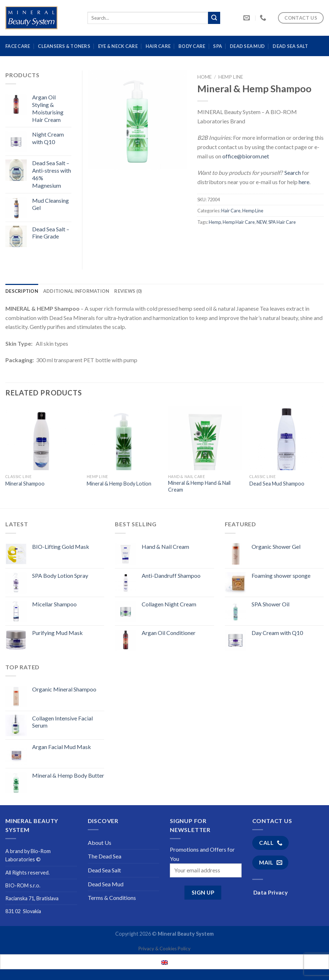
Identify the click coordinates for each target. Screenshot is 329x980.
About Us (100, 843)
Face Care (18, 46)
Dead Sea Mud (247, 46)
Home (204, 77)
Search (293, 173)
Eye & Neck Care (118, 46)
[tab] (22, 291)
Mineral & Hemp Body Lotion (119, 484)
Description (22, 291)
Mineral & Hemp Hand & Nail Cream (199, 486)
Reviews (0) (128, 291)
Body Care (192, 46)
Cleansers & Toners (64, 46)
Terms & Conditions (112, 898)
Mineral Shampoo (25, 484)
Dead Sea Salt (290, 46)
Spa (217, 46)
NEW (262, 222)
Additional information (76, 291)
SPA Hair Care (282, 222)
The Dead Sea (105, 856)
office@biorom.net (246, 156)
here (304, 182)
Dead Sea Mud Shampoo (277, 484)
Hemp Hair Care (239, 222)
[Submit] (214, 18)
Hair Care (158, 46)
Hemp (215, 222)
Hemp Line (231, 77)
